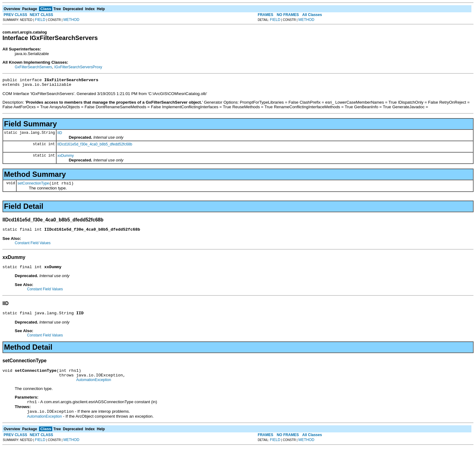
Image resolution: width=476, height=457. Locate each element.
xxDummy (66, 157)
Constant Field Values (33, 247)
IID (60, 135)
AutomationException (94, 388)
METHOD (71, 20)
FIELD (40, 20)
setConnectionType (33, 186)
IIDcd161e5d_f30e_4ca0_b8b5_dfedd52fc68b (95, 146)
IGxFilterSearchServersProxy (78, 67)
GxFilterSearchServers (33, 67)
